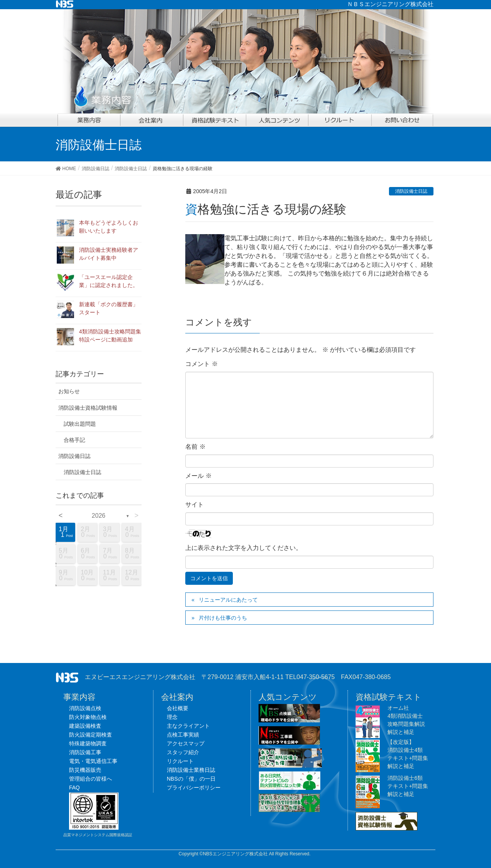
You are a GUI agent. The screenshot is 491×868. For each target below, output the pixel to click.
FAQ (74, 788)
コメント (201, 364)
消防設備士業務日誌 (191, 770)
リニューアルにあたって (228, 600)
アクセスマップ (186, 743)
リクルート (180, 761)
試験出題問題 (80, 424)
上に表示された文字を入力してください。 (244, 548)
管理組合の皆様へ (91, 779)
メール (198, 476)
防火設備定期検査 (91, 735)
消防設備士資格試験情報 (88, 408)
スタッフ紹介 (183, 752)
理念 (172, 717)
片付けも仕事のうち (223, 618)
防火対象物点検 (88, 717)
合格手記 (74, 440)
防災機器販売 (85, 770)
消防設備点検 (85, 708)
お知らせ (69, 391)
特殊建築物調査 (88, 743)
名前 (195, 447)
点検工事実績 (183, 735)
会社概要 (178, 708)
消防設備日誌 (74, 456)
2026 (99, 516)
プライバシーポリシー (194, 788)
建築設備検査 (85, 726)
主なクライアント (188, 726)
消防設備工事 (85, 752)
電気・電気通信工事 (93, 761)
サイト (194, 505)
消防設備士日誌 (411, 191)
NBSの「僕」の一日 (191, 779)
